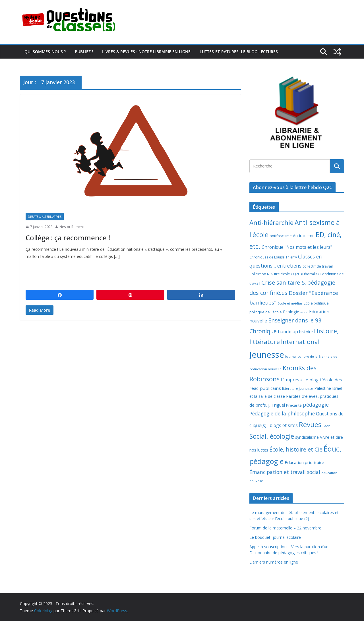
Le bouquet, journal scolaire (275, 537)
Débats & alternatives (45, 217)
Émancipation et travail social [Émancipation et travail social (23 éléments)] (285, 472)
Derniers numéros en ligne (274, 562)
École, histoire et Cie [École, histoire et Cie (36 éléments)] (296, 449)
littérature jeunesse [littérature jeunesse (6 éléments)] (298, 389)
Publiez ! (84, 52)
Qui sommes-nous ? (45, 52)
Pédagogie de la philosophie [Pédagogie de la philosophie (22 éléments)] (282, 413)
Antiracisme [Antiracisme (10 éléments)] (304, 236)
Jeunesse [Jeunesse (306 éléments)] (267, 355)
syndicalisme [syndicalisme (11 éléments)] (307, 437)
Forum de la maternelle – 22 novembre (285, 528)
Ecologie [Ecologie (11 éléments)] (291, 312)
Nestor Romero (72, 227)
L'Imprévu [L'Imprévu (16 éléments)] (291, 380)
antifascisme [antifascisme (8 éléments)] (281, 236)
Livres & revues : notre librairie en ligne (146, 52)
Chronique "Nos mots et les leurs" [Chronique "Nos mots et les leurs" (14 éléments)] (297, 247)
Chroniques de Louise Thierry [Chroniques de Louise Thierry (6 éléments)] (273, 257)
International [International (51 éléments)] (300, 342)
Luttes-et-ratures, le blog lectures (239, 52)
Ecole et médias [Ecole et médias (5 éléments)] (290, 303)
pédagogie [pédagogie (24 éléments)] (316, 405)
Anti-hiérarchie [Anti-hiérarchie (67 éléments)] (271, 222)
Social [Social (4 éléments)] (327, 426)
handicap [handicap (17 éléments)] (288, 331)
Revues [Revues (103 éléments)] (310, 424)
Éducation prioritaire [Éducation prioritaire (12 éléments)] (304, 462)
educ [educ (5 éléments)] (304, 312)
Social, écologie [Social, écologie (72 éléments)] (272, 436)
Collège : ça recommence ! (68, 238)
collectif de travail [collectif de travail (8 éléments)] (318, 266)
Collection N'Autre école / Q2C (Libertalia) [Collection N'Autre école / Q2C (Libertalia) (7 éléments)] (284, 274)
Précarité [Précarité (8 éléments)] (294, 405)
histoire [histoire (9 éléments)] (306, 332)
